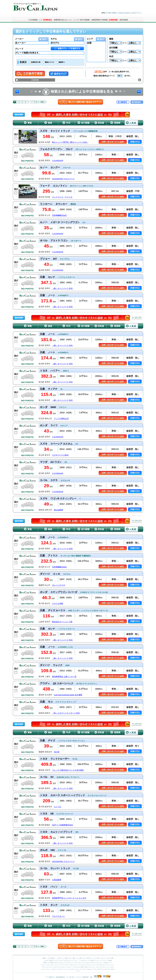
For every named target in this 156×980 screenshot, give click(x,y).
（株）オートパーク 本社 (62, 288)
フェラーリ (66, 969)
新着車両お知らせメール (63, 20)
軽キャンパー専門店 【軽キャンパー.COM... (70, 142)
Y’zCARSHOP (58, 161)
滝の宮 (57, 752)
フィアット (81, 969)
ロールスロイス (103, 965)
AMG (92, 960)
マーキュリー (66, 965)
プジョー (44, 969)
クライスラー (84, 965)
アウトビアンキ (105, 969)
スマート (105, 960)
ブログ (78, 977)
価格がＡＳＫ (50, 62)
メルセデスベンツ (85, 960)
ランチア (97, 969)
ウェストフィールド (94, 967)
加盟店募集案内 (60, 977)
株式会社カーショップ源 (62, 622)
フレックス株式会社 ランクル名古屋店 (68, 770)
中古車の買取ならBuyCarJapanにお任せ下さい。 (124, 13)
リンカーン (52, 965)
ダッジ (90, 965)
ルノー (50, 969)
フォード (59, 965)
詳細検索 (35, 80)
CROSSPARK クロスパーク (63, 179)
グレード (19, 49)
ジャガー (55, 967)
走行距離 (113, 48)
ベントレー (111, 965)
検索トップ (46, 958)
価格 (111, 39)
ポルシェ (62, 963)
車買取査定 (48, 20)
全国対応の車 (36, 62)
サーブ (78, 971)
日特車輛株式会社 (59, 215)
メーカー (19, 39)
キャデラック (93, 963)
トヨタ (108, 958)
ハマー (111, 963)
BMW (110, 960)
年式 (111, 56)
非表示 (23, 62)
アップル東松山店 (61, 419)
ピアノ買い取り (70, 977)
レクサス (102, 958)
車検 (91, 977)
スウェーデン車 (94, 958)
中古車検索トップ (36, 20)
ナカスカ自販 (58, 603)
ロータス (77, 967)
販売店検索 (124, 20)
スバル (55, 960)
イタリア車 (86, 958)
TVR (86, 967)
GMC (106, 963)
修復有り (62, 62)
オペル (86, 963)
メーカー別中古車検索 (82, 20)
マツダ (60, 960)
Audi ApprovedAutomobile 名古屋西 (68, 695)
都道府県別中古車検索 (100, 20)
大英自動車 (57, 880)
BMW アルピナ (55, 963)
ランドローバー (63, 967)
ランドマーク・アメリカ (62, 197)
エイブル (58, 807)
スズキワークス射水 (60, 455)
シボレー (101, 963)
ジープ (95, 965)
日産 (112, 958)
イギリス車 (71, 958)
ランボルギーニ (89, 969)
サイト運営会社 (50, 977)
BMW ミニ (46, 963)
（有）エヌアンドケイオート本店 (66, 713)
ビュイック (45, 965)
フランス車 (79, 958)
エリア (90, 39)
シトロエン (111, 967)
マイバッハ (98, 960)
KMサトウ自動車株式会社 (63, 825)
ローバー (71, 967)
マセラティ (73, 969)
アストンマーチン (47, 967)
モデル (54, 39)
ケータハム (104, 967)
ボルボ (113, 969)
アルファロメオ (57, 969)
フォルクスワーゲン (78, 963)
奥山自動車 (58, 510)
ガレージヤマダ (58, 585)
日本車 (52, 958)
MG (82, 967)
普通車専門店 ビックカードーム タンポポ (69, 898)
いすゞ (76, 960)
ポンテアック (75, 965)
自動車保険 (114, 20)
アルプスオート (58, 916)
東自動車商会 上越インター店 (64, 677)
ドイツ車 (58, 958)
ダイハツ (71, 960)
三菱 (51, 960)
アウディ (69, 963)
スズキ (65, 960)
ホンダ (46, 960)
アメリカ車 (64, 958)
